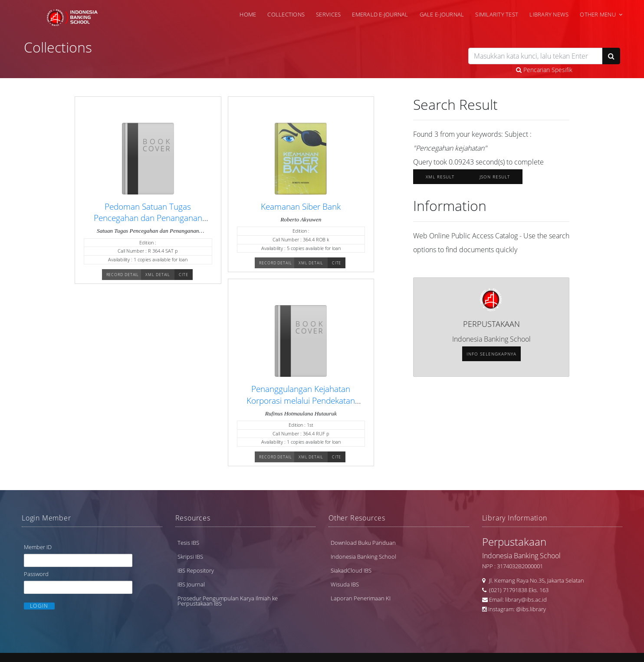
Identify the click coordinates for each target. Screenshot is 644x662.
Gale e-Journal (442, 14)
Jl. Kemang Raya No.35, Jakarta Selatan (535, 580)
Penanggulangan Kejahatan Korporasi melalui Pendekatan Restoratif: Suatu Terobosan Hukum (301, 406)
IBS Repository (196, 570)
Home (248, 14)
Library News (549, 14)
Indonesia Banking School (363, 557)
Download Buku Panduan (363, 543)
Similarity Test (497, 14)
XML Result (440, 177)
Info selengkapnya (491, 354)
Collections (286, 14)
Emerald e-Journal (380, 14)
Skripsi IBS (190, 557)
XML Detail (158, 275)
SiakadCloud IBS (351, 570)
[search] (535, 56)
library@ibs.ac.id (526, 599)
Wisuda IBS (345, 584)
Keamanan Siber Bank (301, 206)
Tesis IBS (188, 543)
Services (328, 14)
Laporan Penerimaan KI (361, 598)
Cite (184, 275)
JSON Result (495, 177)
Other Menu (598, 14)
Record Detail (123, 275)
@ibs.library (531, 609)
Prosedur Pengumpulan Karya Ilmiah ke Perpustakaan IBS (228, 601)
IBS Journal (191, 584)
